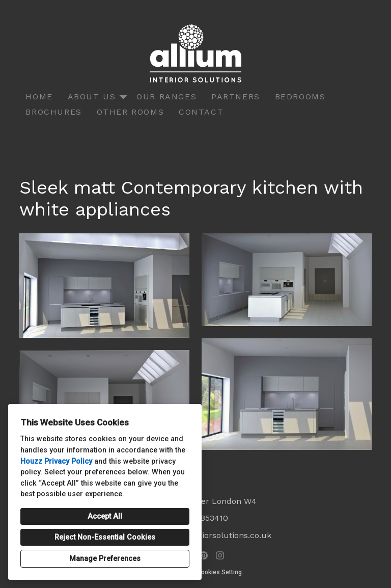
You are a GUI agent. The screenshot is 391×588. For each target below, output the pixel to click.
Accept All (105, 516)
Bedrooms (300, 97)
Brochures (53, 112)
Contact (201, 112)
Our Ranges (166, 97)
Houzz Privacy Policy (56, 461)
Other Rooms (131, 112)
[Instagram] (220, 555)
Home (39, 97)
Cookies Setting (219, 572)
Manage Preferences (105, 559)
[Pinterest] (204, 555)
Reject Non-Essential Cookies (105, 537)
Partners (236, 97)
